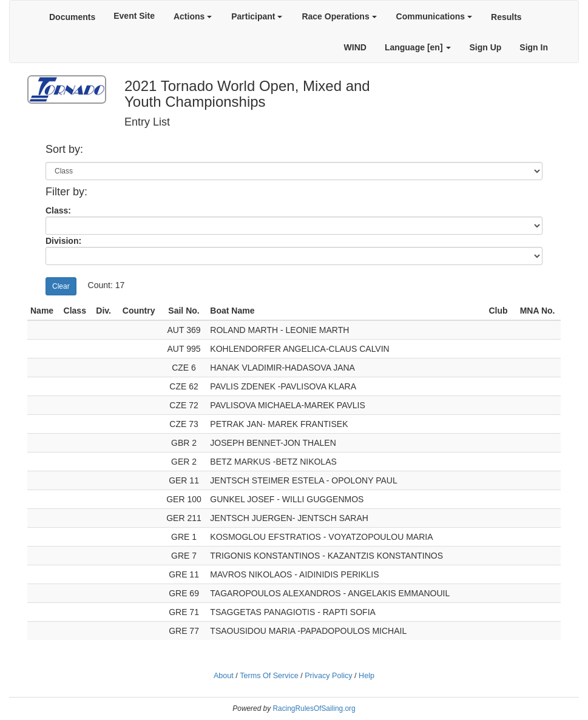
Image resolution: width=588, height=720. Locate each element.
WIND (355, 47)
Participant (257, 16)
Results (506, 17)
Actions (193, 16)
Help (367, 676)
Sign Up (485, 47)
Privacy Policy (328, 676)
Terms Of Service (269, 676)
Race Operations (339, 16)
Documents (72, 17)
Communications (434, 16)
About (224, 676)
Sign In (534, 47)
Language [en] (418, 47)
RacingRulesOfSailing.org (314, 708)
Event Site (134, 16)
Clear (61, 286)
